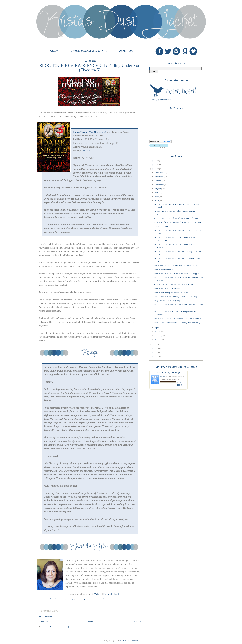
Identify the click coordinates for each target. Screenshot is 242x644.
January (158, 340)
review (103, 599)
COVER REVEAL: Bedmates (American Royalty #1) (176, 218)
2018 (155, 161)
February (159, 336)
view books (183, 388)
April (157, 328)
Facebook (108, 594)
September (160, 185)
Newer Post (43, 621)
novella (95, 599)
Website (98, 594)
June (157, 197)
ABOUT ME (125, 51)
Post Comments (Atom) (59, 627)
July (157, 193)
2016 (155, 169)
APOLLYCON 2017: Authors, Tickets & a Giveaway (176, 296)
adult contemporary (56, 599)
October (158, 181)
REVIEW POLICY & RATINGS (88, 51)
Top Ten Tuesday (161, 226)
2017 (155, 165)
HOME (54, 51)
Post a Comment (45, 617)
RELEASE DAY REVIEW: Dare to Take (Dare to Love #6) (178, 319)
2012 (155, 357)
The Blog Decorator (129, 641)
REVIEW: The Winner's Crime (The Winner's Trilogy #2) (177, 222)
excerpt (71, 599)
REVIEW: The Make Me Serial (167, 288)
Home (91, 621)
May (157, 201)
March (158, 332)
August (158, 189)
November (159, 177)
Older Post (138, 621)
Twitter (117, 594)
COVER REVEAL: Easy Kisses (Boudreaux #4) (174, 284)
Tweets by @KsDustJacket (160, 99)
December (159, 173)
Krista (162, 377)
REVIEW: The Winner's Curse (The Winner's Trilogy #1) (177, 273)
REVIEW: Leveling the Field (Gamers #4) (171, 292)
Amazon (87, 150)
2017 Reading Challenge (169, 372)
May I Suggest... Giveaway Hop (167, 301)
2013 (155, 353)
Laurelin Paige (83, 599)
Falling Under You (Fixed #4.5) (90, 132)
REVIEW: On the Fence (164, 269)
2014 (155, 349)
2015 (155, 345)
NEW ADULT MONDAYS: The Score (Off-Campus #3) (177, 323)
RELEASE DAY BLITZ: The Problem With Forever (175, 265)
